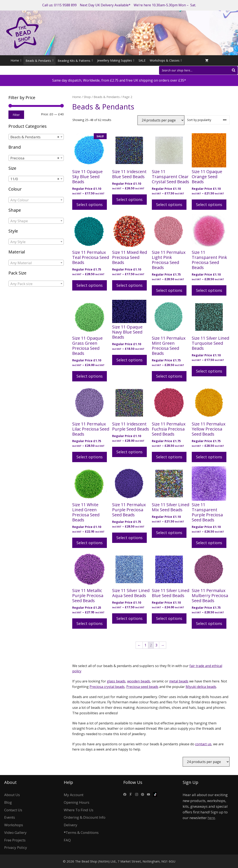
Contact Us (13, 810)
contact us (203, 744)
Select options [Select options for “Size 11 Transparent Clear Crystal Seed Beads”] (169, 205)
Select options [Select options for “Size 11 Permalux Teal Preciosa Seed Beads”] (90, 285)
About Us (12, 795)
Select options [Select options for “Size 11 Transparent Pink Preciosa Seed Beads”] (209, 290)
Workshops (14, 825)
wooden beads (139, 681)
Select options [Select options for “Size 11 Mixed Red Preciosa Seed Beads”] (129, 285)
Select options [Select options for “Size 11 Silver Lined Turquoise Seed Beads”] (209, 371)
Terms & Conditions (82, 832)
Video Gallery (15, 832)
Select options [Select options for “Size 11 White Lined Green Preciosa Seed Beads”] (90, 543)
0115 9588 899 (65, 5)
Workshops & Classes (166, 61)
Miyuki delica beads (201, 687)
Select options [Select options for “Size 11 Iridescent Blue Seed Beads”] (129, 199)
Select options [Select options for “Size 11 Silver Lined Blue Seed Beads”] (169, 618)
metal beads (179, 681)
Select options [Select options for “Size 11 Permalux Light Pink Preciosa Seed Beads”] (169, 290)
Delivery (71, 825)
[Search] (234, 70)
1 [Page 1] (145, 645)
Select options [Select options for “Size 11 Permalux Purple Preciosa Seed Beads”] (129, 538)
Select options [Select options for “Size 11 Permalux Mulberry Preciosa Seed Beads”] (209, 623)
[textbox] (36, 200)
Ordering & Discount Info (85, 817)
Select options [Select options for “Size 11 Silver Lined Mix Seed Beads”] (169, 533)
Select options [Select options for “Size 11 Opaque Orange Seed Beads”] (209, 205)
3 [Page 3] (156, 645)
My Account (74, 795)
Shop (87, 97)
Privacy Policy (16, 847)
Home (16, 61)
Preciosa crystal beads (107, 687)
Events (10, 817)
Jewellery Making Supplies (116, 61)
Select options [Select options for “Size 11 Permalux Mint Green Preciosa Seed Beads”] (169, 376)
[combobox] (36, 137)
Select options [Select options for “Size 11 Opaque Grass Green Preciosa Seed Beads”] (90, 376)
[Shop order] (207, 120)
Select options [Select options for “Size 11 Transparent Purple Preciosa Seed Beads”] (209, 543)
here (211, 818)
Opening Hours (77, 802)
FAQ (67, 840)
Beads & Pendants (107, 97)
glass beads (116, 681)
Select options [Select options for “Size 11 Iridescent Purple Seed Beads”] (129, 452)
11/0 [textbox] (35, 179)
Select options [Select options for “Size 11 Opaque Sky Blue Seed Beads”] (90, 205)
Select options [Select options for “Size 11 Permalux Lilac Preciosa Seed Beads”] (90, 457)
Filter (16, 115)
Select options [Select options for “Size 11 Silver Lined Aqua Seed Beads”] (129, 618)
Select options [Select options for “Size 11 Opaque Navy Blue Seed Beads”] (129, 360)
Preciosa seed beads (142, 687)
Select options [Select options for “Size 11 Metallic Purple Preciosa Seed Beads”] (90, 623)
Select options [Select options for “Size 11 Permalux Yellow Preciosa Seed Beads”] (209, 457)
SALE (142, 60)
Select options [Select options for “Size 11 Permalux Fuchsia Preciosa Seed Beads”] (169, 457)
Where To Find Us (79, 810)
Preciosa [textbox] (35, 158)
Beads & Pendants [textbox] (35, 137)
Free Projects (15, 840)
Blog (8, 802)
